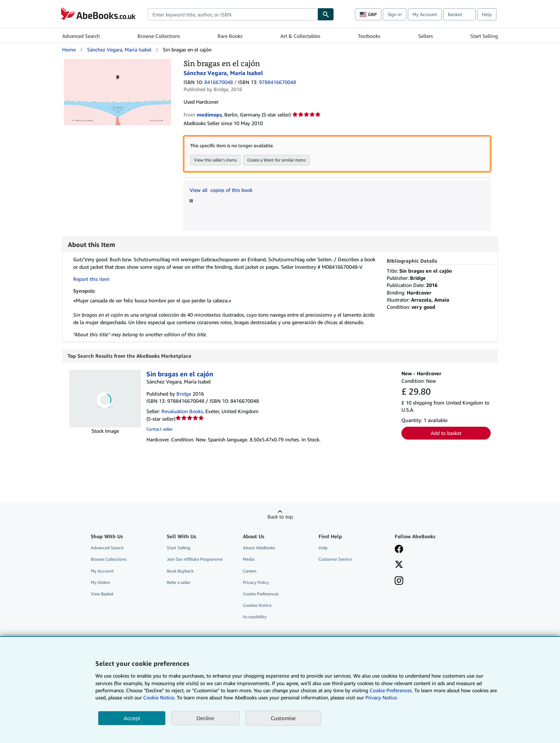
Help (487, 14)
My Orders (100, 583)
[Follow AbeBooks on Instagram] (399, 582)
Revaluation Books (182, 412)
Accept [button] (132, 718)
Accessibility (255, 617)
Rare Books (230, 36)
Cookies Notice (257, 606)
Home (69, 49)
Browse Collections (159, 36)
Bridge (184, 394)
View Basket (102, 594)
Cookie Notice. (159, 697)
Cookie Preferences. (391, 690)
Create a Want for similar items (276, 160)
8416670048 (219, 82)
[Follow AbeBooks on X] (399, 565)
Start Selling (484, 36)
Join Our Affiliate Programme (195, 559)
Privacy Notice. (382, 697)
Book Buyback (180, 571)
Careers (250, 571)
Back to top (280, 517)
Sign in (395, 14)
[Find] (326, 14)
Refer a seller (179, 583)
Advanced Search (81, 36)
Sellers (426, 36)
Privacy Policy (256, 583)
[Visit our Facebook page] (399, 550)
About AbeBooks (259, 548)
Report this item (91, 279)
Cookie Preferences (261, 594)
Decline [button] (205, 718)
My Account (425, 14)
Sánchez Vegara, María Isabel (119, 49)
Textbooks (369, 36)
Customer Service (335, 559)
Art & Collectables (300, 36)
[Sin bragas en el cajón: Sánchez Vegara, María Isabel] (117, 62)
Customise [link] (283, 718)
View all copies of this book (221, 190)
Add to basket (446, 433)
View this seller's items (215, 160)
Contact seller (159, 429)
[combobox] (233, 14)
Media (249, 559)
